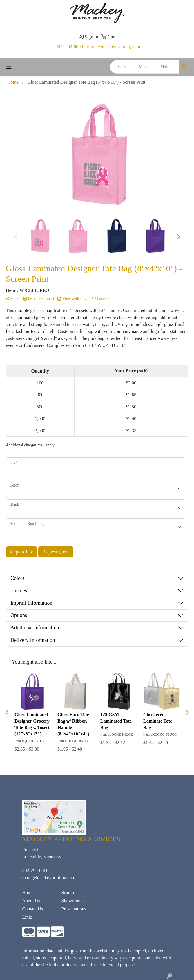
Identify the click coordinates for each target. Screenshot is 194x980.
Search (68, 893)
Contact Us (33, 909)
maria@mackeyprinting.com (114, 47)
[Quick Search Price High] (168, 67)
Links (28, 917)
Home (28, 893)
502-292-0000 (70, 47)
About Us (31, 901)
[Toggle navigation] (9, 67)
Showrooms (72, 901)
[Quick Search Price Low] (147, 67)
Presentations (74, 909)
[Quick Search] (123, 67)
